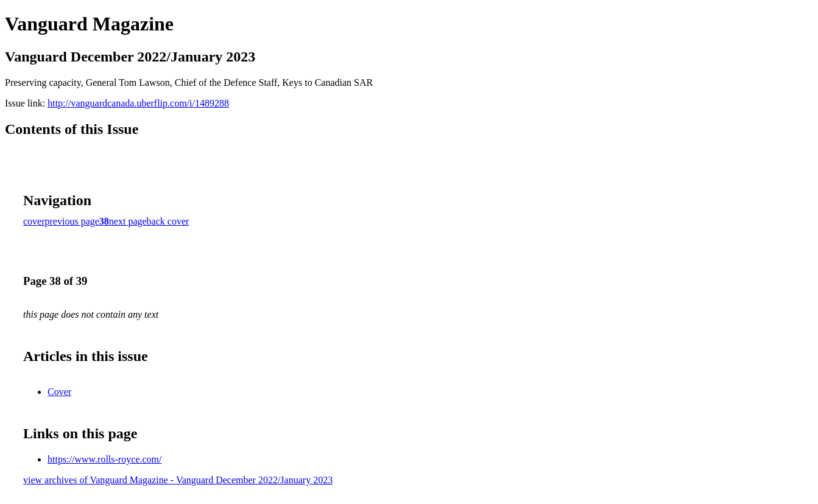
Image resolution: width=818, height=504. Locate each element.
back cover (168, 221)
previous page (72, 221)
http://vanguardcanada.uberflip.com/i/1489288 (138, 103)
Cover (59, 392)
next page (128, 221)
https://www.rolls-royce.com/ (104, 459)
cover (34, 221)
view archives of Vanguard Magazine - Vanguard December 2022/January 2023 (178, 480)
